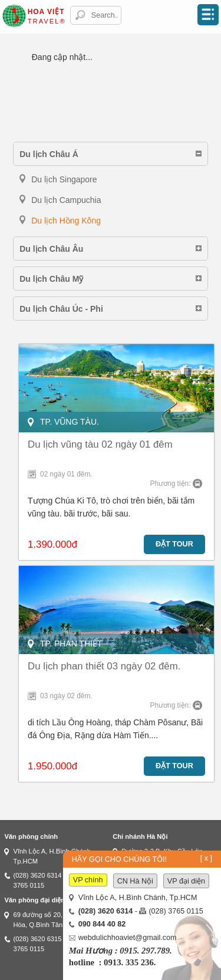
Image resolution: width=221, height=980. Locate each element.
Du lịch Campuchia (66, 200)
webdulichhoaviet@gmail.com (128, 938)
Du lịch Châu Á (49, 154)
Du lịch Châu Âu (51, 249)
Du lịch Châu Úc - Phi (61, 309)
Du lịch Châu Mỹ (51, 279)
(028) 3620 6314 (37, 875)
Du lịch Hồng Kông (66, 221)
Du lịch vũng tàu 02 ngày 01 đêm (100, 444)
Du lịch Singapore (64, 179)
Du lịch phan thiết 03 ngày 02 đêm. (104, 666)
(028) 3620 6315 (37, 939)
